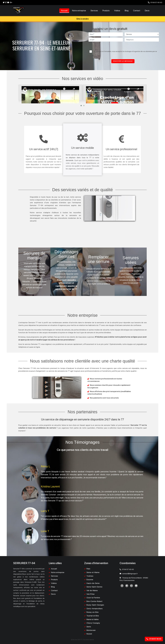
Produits (106, 11)
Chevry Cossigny (93, 623)
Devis (147, 11)
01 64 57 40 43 (155, 2)
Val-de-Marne (92, 590)
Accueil (64, 11)
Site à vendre (82, 19)
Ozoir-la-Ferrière (93, 598)
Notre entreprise (79, 11)
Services (94, 11)
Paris (88, 569)
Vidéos (117, 11)
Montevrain (91, 630)
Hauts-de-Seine (93, 583)
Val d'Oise (90, 594)
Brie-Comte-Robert (94, 601)
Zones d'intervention (96, 563)
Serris (89, 627)
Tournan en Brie (93, 616)
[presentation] (124, 46)
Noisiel (89, 634)
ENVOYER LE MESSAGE (123, 61)
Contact (137, 11)
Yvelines (90, 576)
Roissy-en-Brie (92, 612)
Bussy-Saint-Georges (95, 605)
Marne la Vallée (93, 619)
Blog (127, 11)
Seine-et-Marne (93, 572)
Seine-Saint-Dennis (94, 587)
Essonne (90, 579)
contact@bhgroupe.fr (129, 574)
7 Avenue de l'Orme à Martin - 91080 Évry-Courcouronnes (134, 579)
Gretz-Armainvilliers (94, 609)
